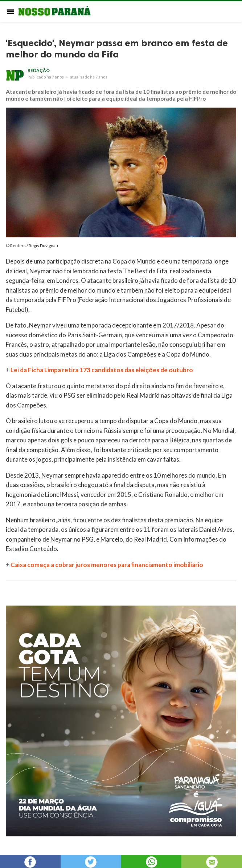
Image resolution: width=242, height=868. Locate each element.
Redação (39, 70)
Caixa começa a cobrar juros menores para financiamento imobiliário (107, 565)
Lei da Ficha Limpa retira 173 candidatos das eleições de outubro (102, 370)
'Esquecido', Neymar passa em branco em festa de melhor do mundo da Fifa (117, 49)
